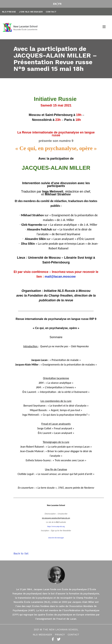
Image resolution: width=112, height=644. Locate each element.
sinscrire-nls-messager (56, 538)
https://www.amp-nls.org (56, 526)
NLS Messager (42, 635)
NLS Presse (9, 12)
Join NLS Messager (31, 12)
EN (55, 4)
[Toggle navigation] (104, 27)
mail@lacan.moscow (60, 277)
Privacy (60, 635)
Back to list (21, 553)
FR (60, 4)
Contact (51, 12)
